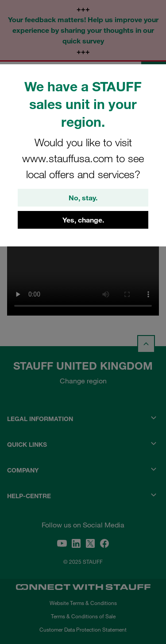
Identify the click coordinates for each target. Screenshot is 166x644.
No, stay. (83, 198)
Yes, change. (83, 220)
